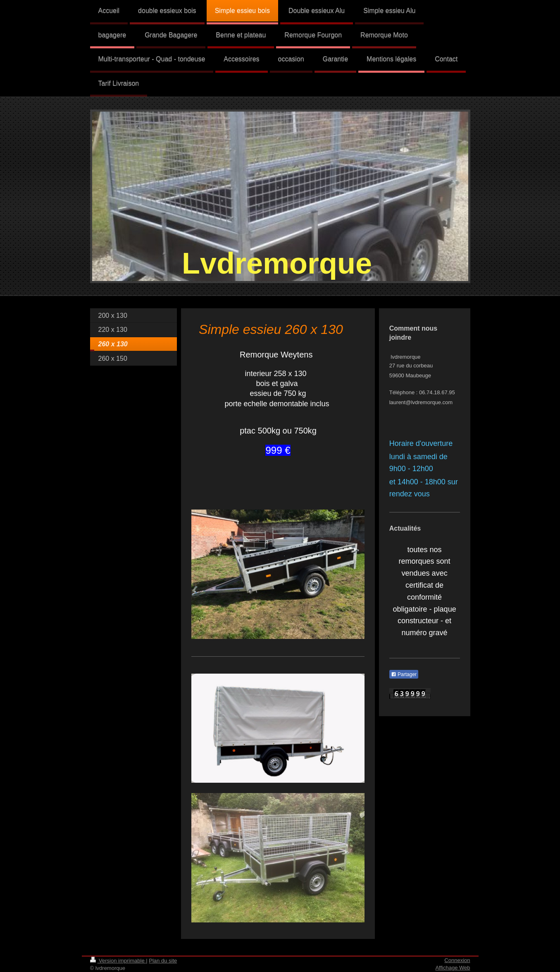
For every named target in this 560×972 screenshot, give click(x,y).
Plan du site (163, 961)
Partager (404, 674)
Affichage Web (453, 968)
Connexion (457, 960)
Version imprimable (118, 961)
